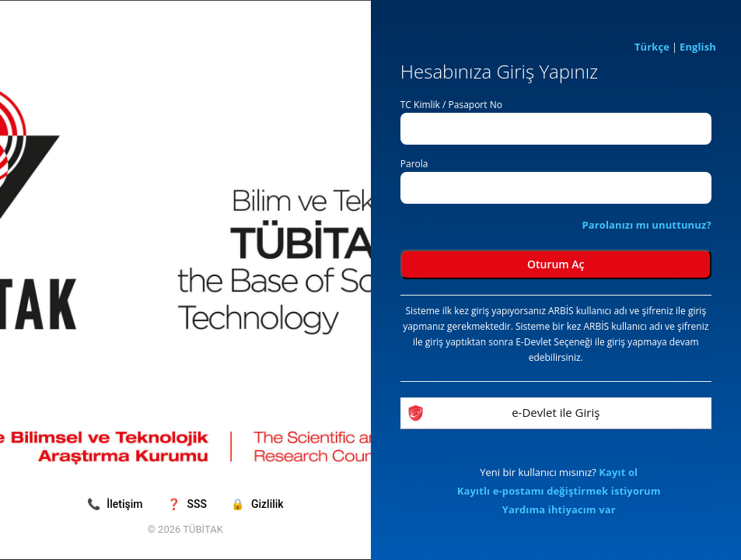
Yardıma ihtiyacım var (559, 509)
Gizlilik (257, 504)
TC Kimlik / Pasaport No (451, 105)
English (698, 47)
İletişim (116, 504)
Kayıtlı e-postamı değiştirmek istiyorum (559, 491)
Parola (414, 164)
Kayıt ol (618, 472)
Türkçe (652, 47)
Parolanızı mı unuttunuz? (646, 225)
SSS (188, 504)
